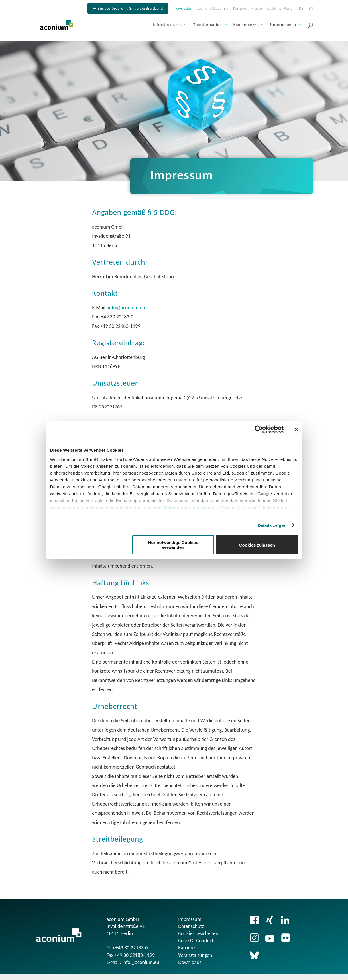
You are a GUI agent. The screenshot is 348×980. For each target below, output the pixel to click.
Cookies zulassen (257, 545)
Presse (257, 9)
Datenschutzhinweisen (189, 507)
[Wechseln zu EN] (311, 10)
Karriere (240, 9)
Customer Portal (280, 9)
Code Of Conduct (196, 941)
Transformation (208, 25)
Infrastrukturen (167, 25)
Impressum (190, 919)
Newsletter (182, 9)
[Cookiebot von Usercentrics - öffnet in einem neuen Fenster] (259, 429)
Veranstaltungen (195, 955)
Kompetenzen (246, 25)
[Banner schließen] (296, 429)
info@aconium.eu (127, 308)
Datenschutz (191, 926)
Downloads (190, 962)
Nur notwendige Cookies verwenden (173, 545)
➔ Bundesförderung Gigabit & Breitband (128, 9)
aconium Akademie (212, 9)
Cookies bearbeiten (198, 933)
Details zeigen (272, 525)
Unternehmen (283, 25)
